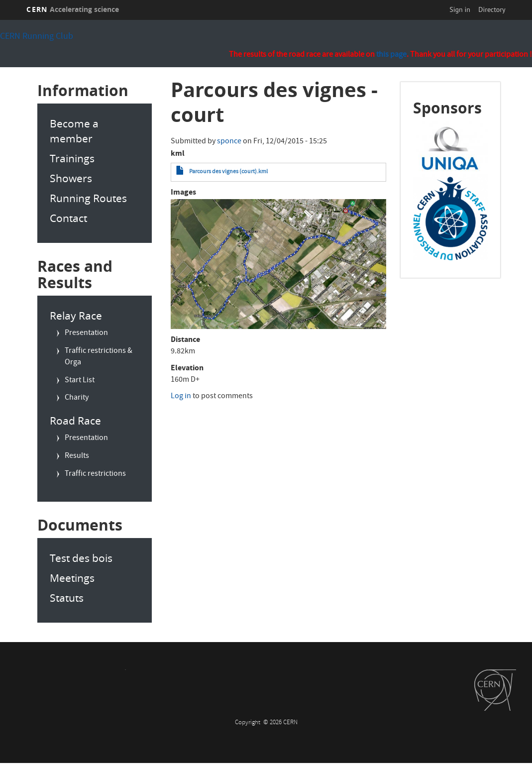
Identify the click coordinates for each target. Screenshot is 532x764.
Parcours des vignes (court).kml (228, 172)
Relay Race (76, 316)
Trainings (72, 158)
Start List (80, 381)
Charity (77, 398)
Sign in (460, 9)
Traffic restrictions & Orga (99, 357)
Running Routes (88, 198)
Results (77, 456)
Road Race (75, 421)
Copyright (248, 723)
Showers (71, 178)
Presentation (86, 333)
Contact (68, 218)
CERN (73, 9)
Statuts (67, 598)
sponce (229, 142)
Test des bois (81, 558)
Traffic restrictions (95, 474)
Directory (492, 9)
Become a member (74, 131)
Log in (181, 397)
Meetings (72, 578)
